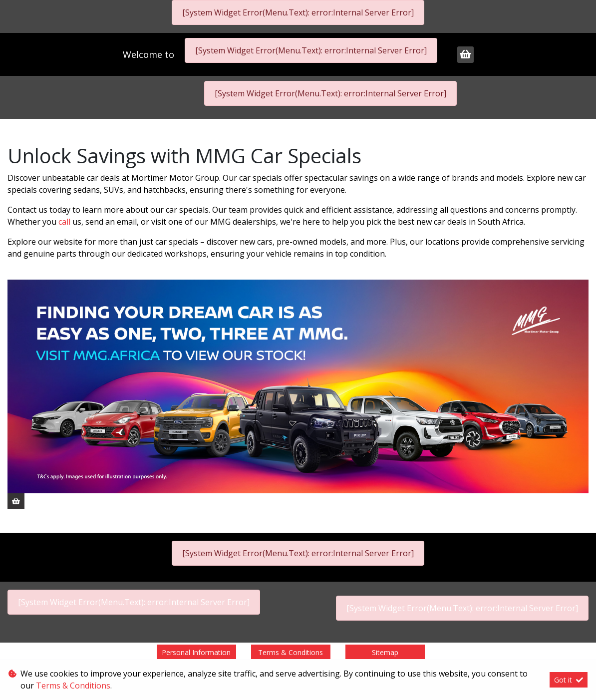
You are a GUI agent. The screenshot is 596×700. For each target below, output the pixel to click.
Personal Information (196, 652)
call (65, 222)
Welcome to (150, 54)
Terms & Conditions (291, 652)
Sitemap (385, 652)
